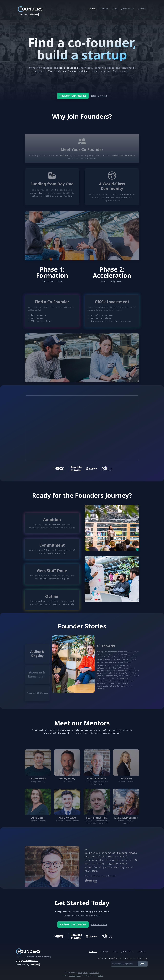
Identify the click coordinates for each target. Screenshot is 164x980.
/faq (114, 9)
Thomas (72, 976)
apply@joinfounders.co (27, 961)
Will (78, 976)
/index (92, 9)
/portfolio (127, 9)
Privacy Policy (83, 973)
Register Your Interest (72, 96)
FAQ (98, 916)
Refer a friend (99, 96)
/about (104, 9)
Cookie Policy (94, 973)
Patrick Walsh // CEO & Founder (100, 884)
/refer (142, 9)
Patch (100, 976)
